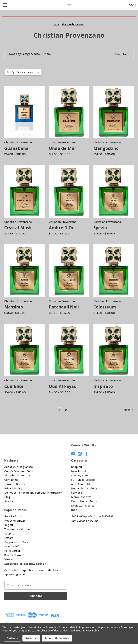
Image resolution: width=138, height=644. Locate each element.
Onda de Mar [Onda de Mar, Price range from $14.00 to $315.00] (63, 148)
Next (129, 410)
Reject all (31, 638)
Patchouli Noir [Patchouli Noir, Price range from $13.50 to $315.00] (64, 307)
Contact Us (11, 480)
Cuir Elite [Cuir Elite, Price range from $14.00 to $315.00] (14, 386)
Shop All (77, 467)
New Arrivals (79, 471)
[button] (69, 54)
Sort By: (11, 72)
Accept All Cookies (57, 638)
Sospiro (9, 534)
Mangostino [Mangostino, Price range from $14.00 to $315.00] (106, 148)
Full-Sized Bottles (83, 480)
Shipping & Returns (18, 475)
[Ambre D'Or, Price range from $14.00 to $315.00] (69, 191)
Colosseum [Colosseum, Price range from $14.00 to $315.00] (105, 307)
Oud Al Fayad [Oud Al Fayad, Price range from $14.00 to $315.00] (63, 386)
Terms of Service (15, 484)
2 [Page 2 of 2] (66, 410)
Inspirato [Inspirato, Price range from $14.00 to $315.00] (103, 386)
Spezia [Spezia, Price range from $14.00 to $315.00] (100, 228)
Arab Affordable (81, 484)
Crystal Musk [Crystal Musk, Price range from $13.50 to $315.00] (18, 228)
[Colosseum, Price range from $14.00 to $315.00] (114, 271)
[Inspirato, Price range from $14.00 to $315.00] (114, 350)
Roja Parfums (13, 516)
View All (9, 559)
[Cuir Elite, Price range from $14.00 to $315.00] (24, 350)
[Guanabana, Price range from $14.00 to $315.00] (24, 112)
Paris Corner (12, 551)
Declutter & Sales (83, 506)
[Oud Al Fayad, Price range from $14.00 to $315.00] (69, 350)
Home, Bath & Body (84, 488)
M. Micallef (11, 546)
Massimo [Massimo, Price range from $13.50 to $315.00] (14, 307)
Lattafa (9, 538)
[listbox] (29, 72)
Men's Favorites (81, 497)
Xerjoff (9, 525)
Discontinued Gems (84, 501)
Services (77, 493)
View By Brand (80, 475)
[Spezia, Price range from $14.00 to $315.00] (114, 191)
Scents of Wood (14, 555)
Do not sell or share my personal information (33, 493)
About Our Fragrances (19, 467)
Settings (12, 638)
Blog (7, 497)
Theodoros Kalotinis (17, 529)
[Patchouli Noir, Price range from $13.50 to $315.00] (69, 271)
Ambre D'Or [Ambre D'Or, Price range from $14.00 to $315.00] (61, 228)
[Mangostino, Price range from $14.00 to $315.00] (114, 112)
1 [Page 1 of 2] (59, 410)
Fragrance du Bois (16, 542)
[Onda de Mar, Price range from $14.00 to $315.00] (69, 112)
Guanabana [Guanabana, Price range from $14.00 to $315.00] (16, 148)
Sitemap (10, 501)
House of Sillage (15, 521)
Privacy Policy (13, 488)
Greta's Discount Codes (19, 471)
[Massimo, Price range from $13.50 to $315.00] (24, 271)
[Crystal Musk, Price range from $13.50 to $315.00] (24, 191)
